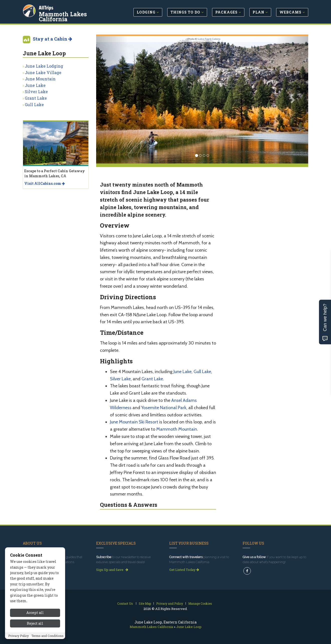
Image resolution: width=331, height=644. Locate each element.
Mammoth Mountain (177, 429)
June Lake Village (43, 72)
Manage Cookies (200, 603)
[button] (112, 100)
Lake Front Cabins (209, 39)
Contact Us (125, 603)
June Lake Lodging (44, 66)
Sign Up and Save (112, 570)
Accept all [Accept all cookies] (35, 617)
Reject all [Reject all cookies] (35, 628)
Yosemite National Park (164, 408)
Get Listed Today (184, 570)
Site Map (145, 603)
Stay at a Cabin (52, 39)
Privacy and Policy (170, 603)
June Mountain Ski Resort (134, 422)
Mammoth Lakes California (63, 16)
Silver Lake (120, 379)
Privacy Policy (19, 640)
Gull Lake (202, 372)
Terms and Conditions (47, 640)
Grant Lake (152, 379)
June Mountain (40, 79)
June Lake (183, 372)
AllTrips (47, 7)
